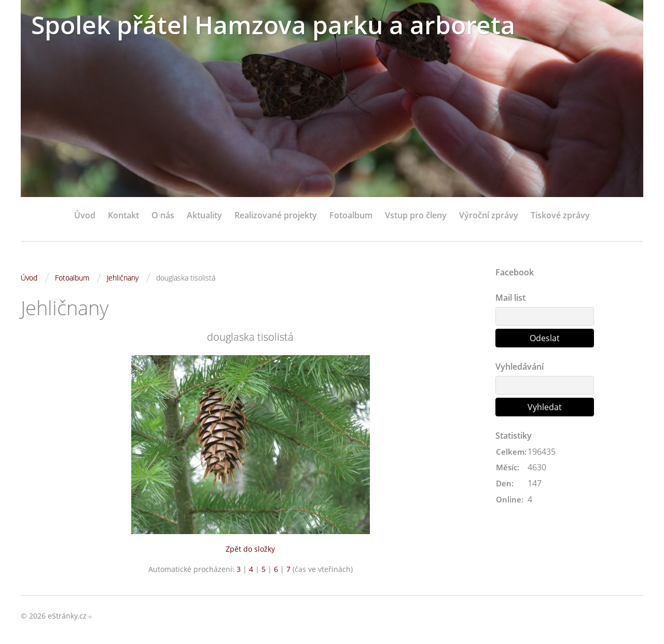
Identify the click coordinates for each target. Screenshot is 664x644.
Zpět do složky (250, 549)
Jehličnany (123, 278)
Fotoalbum (351, 215)
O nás (163, 215)
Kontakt (123, 215)
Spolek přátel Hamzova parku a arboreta (273, 25)
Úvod (85, 215)
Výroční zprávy (489, 215)
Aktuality (204, 215)
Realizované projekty (276, 215)
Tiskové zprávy (560, 215)
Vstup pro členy (416, 215)
